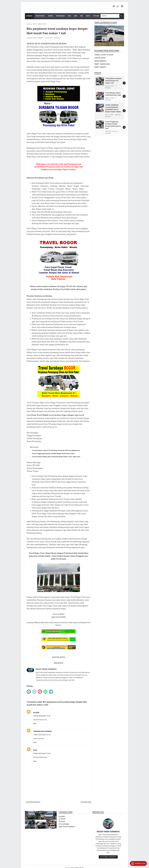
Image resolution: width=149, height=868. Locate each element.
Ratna (35, 750)
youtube (62, 816)
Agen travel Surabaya (67, 827)
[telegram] (51, 692)
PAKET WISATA (100, 67)
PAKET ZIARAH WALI (102, 64)
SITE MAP (96, 16)
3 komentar (57, 38)
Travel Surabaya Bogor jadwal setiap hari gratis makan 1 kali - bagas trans (56, 457)
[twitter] (34, 692)
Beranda (29, 16)
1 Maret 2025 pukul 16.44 (42, 735)
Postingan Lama (86, 802)
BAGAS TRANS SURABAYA (108, 832)
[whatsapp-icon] (118, 6)
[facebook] (29, 692)
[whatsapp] (45, 692)
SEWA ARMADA (100, 61)
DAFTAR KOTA (59, 657)
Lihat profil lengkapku (108, 857)
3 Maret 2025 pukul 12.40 (42, 753)
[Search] (110, 16)
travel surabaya (59, 614)
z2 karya (62, 821)
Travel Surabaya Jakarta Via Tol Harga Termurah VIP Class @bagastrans (56, 450)
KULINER (36, 713)
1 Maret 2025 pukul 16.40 (42, 716)
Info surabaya (64, 824)
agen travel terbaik (59, 617)
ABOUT (88, 16)
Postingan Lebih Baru (33, 802)
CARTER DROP (100, 58)
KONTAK (50, 16)
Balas (35, 724)
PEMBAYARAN (60, 16)
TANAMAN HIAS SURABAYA (42, 731)
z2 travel (62, 819)
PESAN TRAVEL (40, 16)
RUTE (69, 16)
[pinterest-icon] (122, 6)
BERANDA (59, 663)
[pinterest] (40, 692)
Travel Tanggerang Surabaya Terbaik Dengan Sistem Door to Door (53, 454)
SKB (82, 16)
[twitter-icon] (114, 6)
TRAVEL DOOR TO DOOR (104, 55)
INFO (76, 16)
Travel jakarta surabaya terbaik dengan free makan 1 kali (113, 81)
